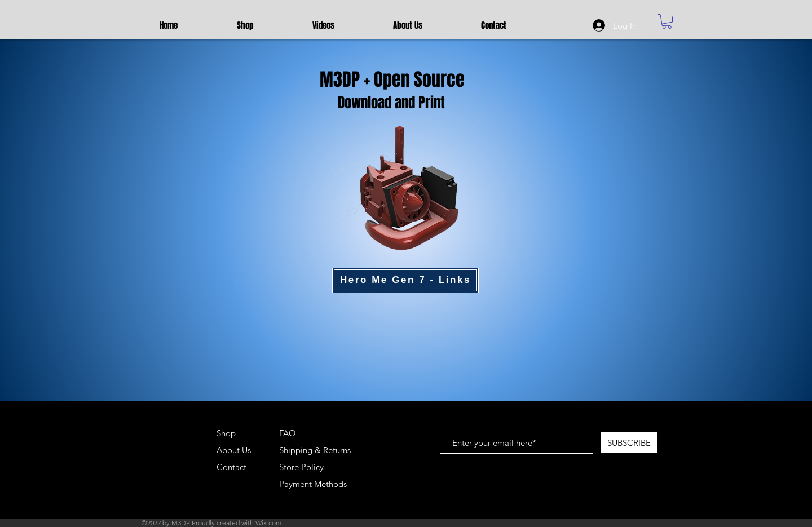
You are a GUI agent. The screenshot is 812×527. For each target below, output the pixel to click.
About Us (234, 450)
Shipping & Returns (315, 450)
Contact (231, 467)
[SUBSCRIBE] (629, 443)
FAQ (288, 433)
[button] (667, 21)
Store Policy (301, 467)
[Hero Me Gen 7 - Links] (405, 280)
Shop (226, 433)
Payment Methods (314, 484)
